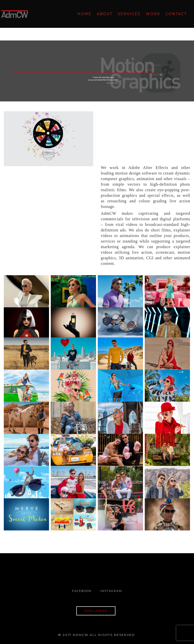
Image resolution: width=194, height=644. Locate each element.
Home (83, 14)
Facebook (82, 591)
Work (152, 14)
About (103, 14)
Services (128, 14)
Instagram (111, 591)
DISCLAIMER (96, 611)
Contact (175, 14)
